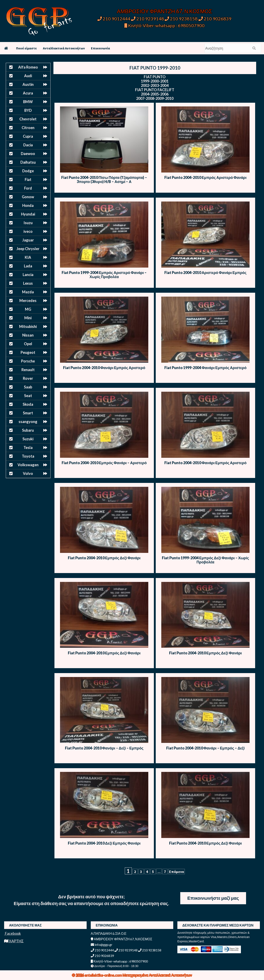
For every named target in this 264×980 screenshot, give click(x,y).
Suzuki (28, 439)
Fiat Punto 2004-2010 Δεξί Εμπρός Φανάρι (104, 843)
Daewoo (28, 154)
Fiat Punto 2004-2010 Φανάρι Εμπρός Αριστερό (104, 368)
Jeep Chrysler (28, 249)
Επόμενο (177, 872)
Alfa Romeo (28, 67)
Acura (28, 93)
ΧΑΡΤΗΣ (14, 941)
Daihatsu (28, 162)
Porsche (28, 361)
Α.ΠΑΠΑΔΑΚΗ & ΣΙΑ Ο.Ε (109, 933)
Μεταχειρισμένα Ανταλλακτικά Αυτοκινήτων (157, 975)
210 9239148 (147, 19)
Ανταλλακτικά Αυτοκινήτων (64, 48)
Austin (28, 84)
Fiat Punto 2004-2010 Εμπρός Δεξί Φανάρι (104, 558)
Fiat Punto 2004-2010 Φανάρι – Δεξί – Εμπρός (104, 748)
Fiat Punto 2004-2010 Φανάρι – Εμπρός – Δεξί (206, 748)
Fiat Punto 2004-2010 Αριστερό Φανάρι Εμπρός (206, 273)
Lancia (28, 275)
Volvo (28, 473)
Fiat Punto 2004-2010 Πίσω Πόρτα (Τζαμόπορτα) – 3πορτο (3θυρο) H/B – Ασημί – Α (104, 179)
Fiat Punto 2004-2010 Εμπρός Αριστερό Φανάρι (206, 177)
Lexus (28, 283)
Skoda (28, 404)
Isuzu (28, 223)
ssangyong (28, 422)
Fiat (28, 179)
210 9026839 (215, 19)
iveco (28, 231)
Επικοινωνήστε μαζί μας (213, 898)
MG (28, 309)
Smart (28, 413)
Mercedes (28, 301)
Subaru (28, 430)
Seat (28, 396)
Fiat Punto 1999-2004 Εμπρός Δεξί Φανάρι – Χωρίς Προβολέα (205, 560)
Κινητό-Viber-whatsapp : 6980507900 (164, 25)
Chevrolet (28, 119)
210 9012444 (114, 19)
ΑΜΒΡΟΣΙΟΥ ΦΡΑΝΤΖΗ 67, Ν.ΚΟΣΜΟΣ (164, 11)
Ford (28, 188)
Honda (28, 205)
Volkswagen (28, 465)
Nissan (28, 335)
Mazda (28, 292)
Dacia (28, 145)
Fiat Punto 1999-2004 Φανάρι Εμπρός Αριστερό (206, 368)
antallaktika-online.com (104, 975)
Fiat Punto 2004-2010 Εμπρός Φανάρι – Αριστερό (104, 463)
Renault (28, 370)
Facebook (12, 933)
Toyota (28, 456)
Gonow (28, 197)
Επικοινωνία (100, 48)
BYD (28, 110)
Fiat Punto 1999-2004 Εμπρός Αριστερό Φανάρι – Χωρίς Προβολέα (104, 275)
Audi (28, 76)
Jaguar (28, 240)
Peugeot (28, 352)
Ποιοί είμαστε (26, 48)
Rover (28, 378)
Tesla (28, 447)
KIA (28, 257)
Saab (28, 387)
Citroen (28, 128)
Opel (28, 344)
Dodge (28, 171)
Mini (28, 318)
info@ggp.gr (102, 944)
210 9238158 (181, 19)
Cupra (28, 136)
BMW (28, 102)
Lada (28, 266)
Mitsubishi (28, 326)
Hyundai (28, 214)
